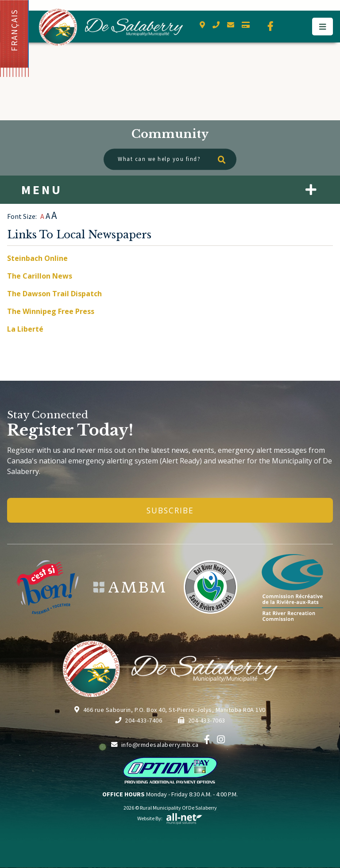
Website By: (170, 818)
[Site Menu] (170, 190)
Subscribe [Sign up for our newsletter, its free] (170, 510)
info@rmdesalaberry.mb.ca (155, 745)
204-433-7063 (202, 720)
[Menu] (323, 27)
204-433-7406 (139, 720)
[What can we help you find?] (170, 159)
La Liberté (25, 329)
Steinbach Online (37, 258)
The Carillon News (40, 276)
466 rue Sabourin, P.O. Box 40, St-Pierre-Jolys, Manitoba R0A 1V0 (170, 710)
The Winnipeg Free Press (51, 311)
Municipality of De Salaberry (111, 27)
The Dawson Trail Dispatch (54, 294)
